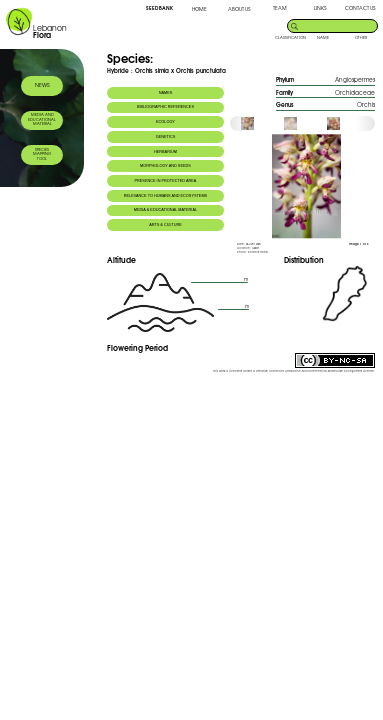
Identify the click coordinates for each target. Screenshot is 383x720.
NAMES (166, 93)
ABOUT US (239, 8)
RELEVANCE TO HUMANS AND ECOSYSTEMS (165, 196)
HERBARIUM (165, 152)
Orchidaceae (355, 92)
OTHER (361, 37)
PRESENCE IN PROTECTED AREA (166, 181)
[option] (261, 123)
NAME (323, 37)
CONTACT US (360, 7)
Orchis (366, 104)
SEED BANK (159, 8)
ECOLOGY (165, 122)
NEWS (42, 85)
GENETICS (166, 137)
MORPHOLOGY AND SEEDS (165, 166)
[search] (338, 25)
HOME (199, 8)
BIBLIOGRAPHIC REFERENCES (165, 107)
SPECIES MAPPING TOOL (42, 154)
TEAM (280, 7)
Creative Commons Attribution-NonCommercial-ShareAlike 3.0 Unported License (315, 371)
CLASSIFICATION (290, 37)
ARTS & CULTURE (165, 225)
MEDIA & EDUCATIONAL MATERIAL (165, 210)
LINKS (320, 7)
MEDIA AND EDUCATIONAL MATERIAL (42, 119)
